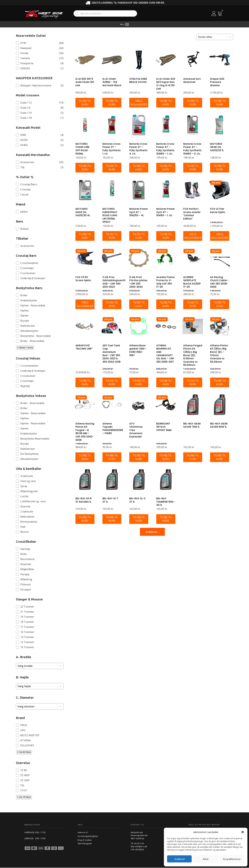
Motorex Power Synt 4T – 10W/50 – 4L (139, 212)
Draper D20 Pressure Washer (217, 82)
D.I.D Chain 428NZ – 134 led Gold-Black (112, 82)
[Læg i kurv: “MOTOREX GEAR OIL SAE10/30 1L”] (220, 168)
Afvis (206, 859)
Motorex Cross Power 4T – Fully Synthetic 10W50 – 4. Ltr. (192, 149)
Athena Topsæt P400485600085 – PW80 (113, 429)
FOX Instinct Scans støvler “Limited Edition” (192, 214)
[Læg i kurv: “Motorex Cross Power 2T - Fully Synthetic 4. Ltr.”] (139, 168)
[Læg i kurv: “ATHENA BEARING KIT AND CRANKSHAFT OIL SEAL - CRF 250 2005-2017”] (166, 383)
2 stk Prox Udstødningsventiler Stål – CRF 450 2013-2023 (115, 282)
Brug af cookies (85, 840)
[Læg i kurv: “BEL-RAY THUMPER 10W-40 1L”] (166, 519)
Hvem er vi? (83, 833)
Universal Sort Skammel (192, 81)
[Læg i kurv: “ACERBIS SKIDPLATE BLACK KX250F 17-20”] (193, 305)
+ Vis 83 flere (24, 752)
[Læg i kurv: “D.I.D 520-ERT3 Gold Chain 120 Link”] (85, 103)
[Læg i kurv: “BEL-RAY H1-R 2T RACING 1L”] (85, 519)
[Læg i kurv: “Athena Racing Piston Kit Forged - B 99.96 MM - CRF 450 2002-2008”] (85, 458)
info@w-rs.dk (141, 847)
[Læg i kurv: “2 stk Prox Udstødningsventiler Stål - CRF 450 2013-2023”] (112, 305)
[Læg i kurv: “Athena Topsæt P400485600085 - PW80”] (112, 458)
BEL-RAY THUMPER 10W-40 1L (165, 502)
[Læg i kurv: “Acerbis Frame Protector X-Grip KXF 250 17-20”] (166, 305)
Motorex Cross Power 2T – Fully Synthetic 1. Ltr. (112, 149)
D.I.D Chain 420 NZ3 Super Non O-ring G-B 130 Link (166, 84)
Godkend (179, 859)
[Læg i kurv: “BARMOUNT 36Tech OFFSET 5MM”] (166, 458)
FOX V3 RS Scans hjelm (83, 279)
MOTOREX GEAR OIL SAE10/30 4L (83, 212)
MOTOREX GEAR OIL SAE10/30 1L (217, 147)
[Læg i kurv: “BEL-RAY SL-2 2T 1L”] (139, 519)
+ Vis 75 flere (24, 797)
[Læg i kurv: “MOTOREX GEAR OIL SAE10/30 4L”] (85, 236)
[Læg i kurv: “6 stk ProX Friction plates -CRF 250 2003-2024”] (139, 305)
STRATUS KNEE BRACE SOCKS (138, 81)
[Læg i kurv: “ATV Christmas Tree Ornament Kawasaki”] (139, 458)
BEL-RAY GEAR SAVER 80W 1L (219, 426)
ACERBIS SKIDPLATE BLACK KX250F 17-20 (192, 282)
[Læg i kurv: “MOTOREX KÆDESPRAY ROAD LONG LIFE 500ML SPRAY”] (112, 236)
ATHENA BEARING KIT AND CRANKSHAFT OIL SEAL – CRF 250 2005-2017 (165, 354)
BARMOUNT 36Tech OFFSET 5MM (164, 427)
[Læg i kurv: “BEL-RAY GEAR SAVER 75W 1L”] (193, 458)
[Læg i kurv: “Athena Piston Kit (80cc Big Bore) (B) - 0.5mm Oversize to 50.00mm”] (220, 383)
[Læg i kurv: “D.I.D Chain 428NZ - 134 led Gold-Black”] (112, 103)
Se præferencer (232, 859)
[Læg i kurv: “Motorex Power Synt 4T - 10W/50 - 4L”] (139, 236)
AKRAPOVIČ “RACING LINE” (84, 347)
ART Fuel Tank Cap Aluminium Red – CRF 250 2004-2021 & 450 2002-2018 (111, 354)
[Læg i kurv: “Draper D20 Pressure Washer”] (220, 103)
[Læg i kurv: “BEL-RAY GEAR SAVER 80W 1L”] (220, 458)
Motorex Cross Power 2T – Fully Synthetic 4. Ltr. (138, 149)
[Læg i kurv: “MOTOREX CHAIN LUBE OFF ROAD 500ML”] (85, 168)
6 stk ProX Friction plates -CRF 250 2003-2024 (138, 282)
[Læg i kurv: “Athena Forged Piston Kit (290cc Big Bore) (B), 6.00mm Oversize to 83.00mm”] (193, 383)
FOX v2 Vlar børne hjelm (218, 211)
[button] (243, 832)
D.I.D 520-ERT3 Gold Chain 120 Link (85, 82)
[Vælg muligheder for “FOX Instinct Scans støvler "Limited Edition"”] (193, 236)
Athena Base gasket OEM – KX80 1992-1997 (138, 351)
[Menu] (125, 25)
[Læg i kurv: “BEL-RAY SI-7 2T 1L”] (112, 519)
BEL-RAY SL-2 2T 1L (137, 500)
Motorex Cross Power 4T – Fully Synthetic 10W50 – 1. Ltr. (165, 149)
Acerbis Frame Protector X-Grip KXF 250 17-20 (165, 282)
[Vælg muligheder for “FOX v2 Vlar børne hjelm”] (220, 236)
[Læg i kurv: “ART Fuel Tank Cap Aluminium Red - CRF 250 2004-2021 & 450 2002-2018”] (112, 383)
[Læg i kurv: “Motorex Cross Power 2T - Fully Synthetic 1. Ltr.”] (112, 168)
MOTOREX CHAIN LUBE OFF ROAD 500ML (82, 149)
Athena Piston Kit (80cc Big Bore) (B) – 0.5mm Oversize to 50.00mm (219, 354)
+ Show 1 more (25, 348)
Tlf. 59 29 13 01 (137, 844)
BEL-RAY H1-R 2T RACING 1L (84, 500)
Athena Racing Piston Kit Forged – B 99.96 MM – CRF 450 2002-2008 (85, 432)
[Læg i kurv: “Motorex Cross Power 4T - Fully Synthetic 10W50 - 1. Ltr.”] (166, 168)
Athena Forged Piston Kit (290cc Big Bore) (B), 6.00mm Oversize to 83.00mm (193, 356)
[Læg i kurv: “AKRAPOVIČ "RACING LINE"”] (85, 383)
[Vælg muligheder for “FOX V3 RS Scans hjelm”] (85, 305)
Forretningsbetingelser (88, 837)
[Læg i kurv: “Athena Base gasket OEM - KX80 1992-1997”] (139, 383)
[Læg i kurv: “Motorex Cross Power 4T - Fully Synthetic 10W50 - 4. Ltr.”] (193, 168)
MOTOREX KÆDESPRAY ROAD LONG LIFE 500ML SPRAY (110, 216)
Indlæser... (152, 532)
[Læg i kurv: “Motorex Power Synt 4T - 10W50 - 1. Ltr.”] (166, 236)
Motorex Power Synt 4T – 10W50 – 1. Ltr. (166, 212)
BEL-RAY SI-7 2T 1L (110, 500)
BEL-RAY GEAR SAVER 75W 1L (192, 426)
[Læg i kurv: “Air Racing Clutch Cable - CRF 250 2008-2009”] (220, 305)
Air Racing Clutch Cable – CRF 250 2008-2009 (220, 282)
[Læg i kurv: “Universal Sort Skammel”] (193, 103)
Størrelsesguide (85, 844)
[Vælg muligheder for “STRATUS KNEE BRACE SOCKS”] (139, 103)
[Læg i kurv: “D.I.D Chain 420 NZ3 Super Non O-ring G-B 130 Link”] (166, 103)
